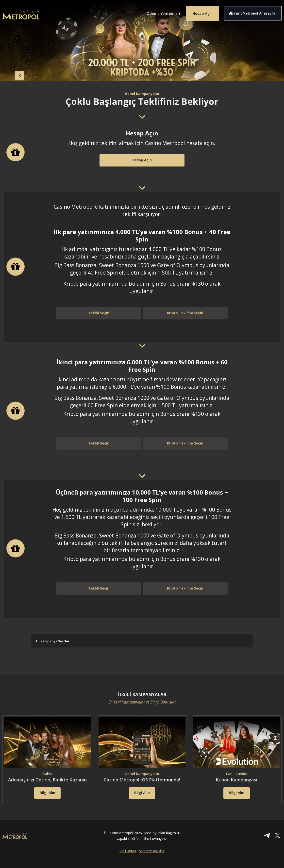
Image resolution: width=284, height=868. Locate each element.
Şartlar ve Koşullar (152, 860)
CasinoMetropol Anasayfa (256, 12)
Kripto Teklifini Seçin (185, 314)
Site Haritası (128, 860)
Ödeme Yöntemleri (157, 12)
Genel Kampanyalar (142, 93)
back (12, 74)
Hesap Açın (200, 12)
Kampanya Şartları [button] (53, 641)
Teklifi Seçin (99, 314)
